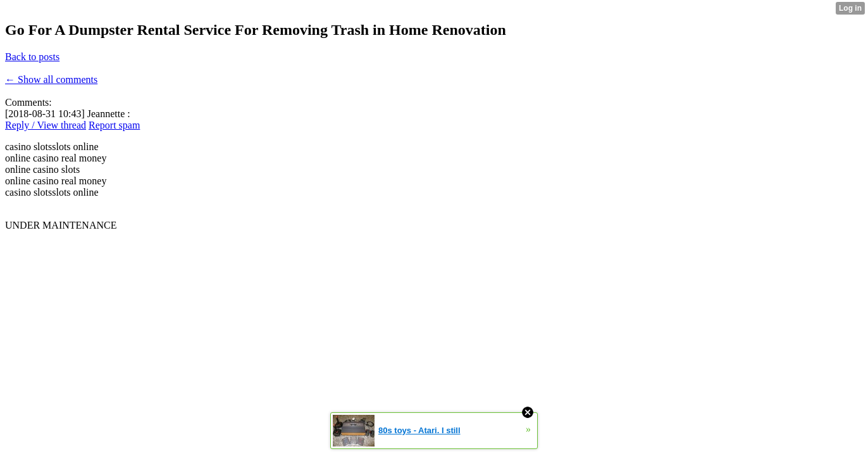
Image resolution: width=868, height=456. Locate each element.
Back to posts (32, 57)
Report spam (114, 125)
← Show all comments (51, 79)
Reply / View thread (46, 125)
